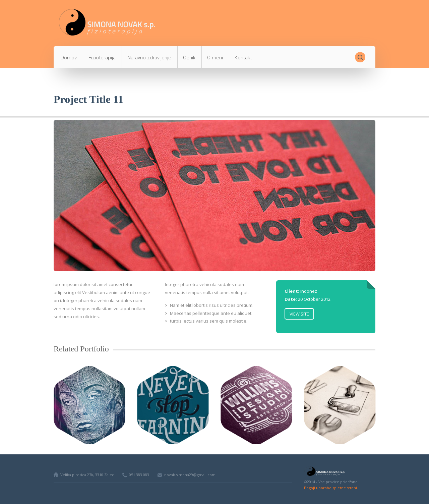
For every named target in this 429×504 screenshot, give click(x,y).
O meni (215, 58)
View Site (299, 314)
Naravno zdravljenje (149, 58)
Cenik (189, 58)
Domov (69, 58)
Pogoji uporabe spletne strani (330, 488)
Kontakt (243, 58)
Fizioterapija (102, 58)
